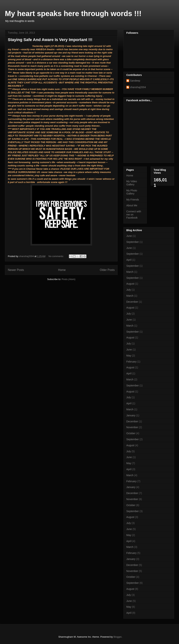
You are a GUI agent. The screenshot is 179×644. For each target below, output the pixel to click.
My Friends (133, 200)
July (129, 290)
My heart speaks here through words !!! (73, 14)
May (129, 356)
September (133, 242)
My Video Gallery (132, 183)
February (131, 362)
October (131, 433)
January (131, 415)
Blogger (117, 637)
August (130, 284)
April (129, 260)
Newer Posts (16, 270)
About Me (132, 205)
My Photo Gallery (132, 192)
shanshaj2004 (138, 87)
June (129, 236)
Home (62, 270)
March (130, 272)
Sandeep (135, 81)
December (132, 302)
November (132, 427)
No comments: (56, 256)
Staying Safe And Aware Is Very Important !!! (50, 40)
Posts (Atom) (68, 279)
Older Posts (107, 270)
